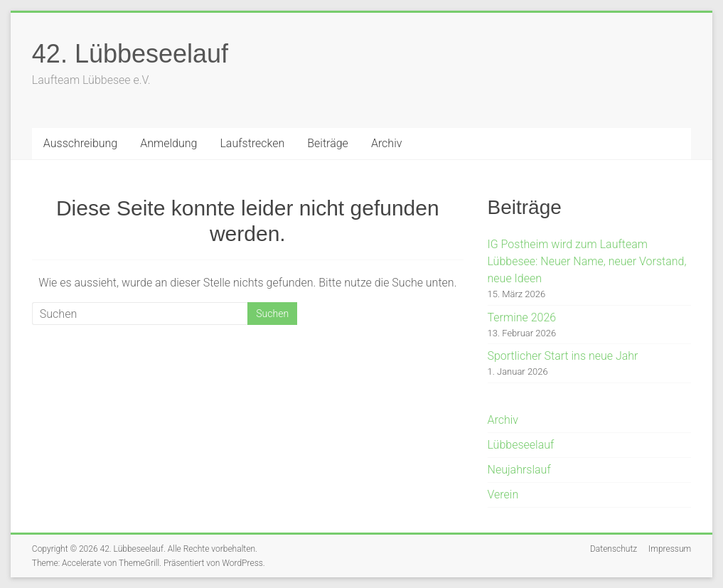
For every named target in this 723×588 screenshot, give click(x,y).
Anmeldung (168, 143)
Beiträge (328, 143)
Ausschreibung (80, 143)
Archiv (387, 143)
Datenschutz (614, 549)
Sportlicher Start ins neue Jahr (563, 356)
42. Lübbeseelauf (130, 54)
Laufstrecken (252, 143)
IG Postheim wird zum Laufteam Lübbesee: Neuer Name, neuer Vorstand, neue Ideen (587, 261)
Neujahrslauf (519, 470)
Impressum (670, 549)
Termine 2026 (522, 317)
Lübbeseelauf (521, 445)
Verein (503, 495)
